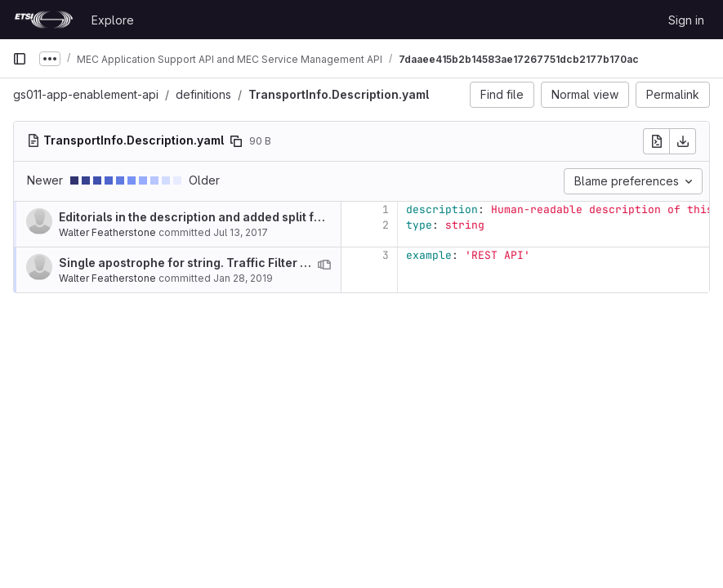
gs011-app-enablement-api (86, 94)
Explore (113, 20)
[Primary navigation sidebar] (20, 59)
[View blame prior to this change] (324, 265)
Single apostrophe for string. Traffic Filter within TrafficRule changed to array (281, 263)
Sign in (686, 20)
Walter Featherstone (107, 232)
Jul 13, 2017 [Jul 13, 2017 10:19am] (241, 232)
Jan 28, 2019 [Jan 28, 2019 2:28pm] (243, 278)
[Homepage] (44, 20)
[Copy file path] (236, 141)
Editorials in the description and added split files (196, 217)
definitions (203, 94)
